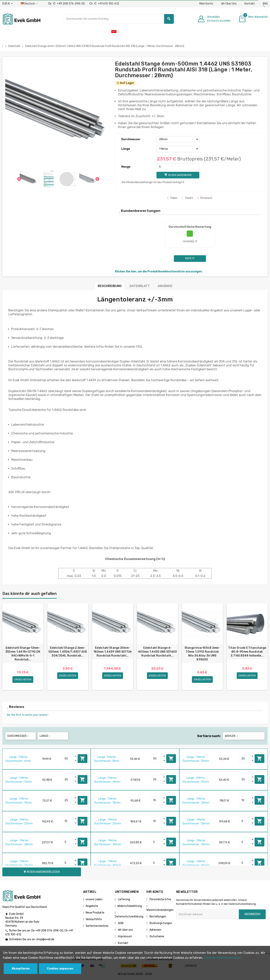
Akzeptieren (21, 969)
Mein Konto (206, 4)
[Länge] (178, 149)
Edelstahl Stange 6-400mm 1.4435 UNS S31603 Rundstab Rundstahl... (157, 652)
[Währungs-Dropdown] (7, 4)
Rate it (190, 258)
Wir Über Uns (229, 4)
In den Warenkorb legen (83, 758)
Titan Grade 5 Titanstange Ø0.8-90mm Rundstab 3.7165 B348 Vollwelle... (247, 652)
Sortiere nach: (209, 736)
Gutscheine (157, 936)
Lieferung (124, 899)
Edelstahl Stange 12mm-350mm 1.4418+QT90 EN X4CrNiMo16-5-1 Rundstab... (23, 654)
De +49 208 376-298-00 (67, 4)
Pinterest (205, 198)
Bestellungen (157, 917)
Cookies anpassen (60, 969)
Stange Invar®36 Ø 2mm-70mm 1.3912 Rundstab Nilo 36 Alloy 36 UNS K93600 (202, 654)
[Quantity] (68, 758)
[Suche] (119, 19)
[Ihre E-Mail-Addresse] (208, 914)
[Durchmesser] (178, 139)
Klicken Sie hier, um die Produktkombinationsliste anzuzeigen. (159, 272)
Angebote (92, 906)
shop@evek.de (45, 939)
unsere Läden (94, 899)
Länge (126, 149)
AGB (120, 923)
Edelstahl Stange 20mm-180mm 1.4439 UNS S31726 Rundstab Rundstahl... (113, 652)
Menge (126, 167)
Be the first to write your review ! (28, 715)
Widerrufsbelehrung (130, 906)
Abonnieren (252, 914)
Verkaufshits (94, 919)
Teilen (172, 198)
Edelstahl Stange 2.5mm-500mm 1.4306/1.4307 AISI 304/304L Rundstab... (68, 652)
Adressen (155, 930)
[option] (23, 647)
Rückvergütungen (161, 923)
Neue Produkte (95, 913)
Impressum (125, 936)
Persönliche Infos (160, 899)
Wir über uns (125, 930)
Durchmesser (131, 139)
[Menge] (178, 167)
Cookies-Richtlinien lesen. (223, 958)
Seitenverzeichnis (97, 926)
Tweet (187, 198)
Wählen (232, 736)
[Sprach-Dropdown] (29, 4)
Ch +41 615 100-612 (104, 4)
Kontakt (250, 4)
